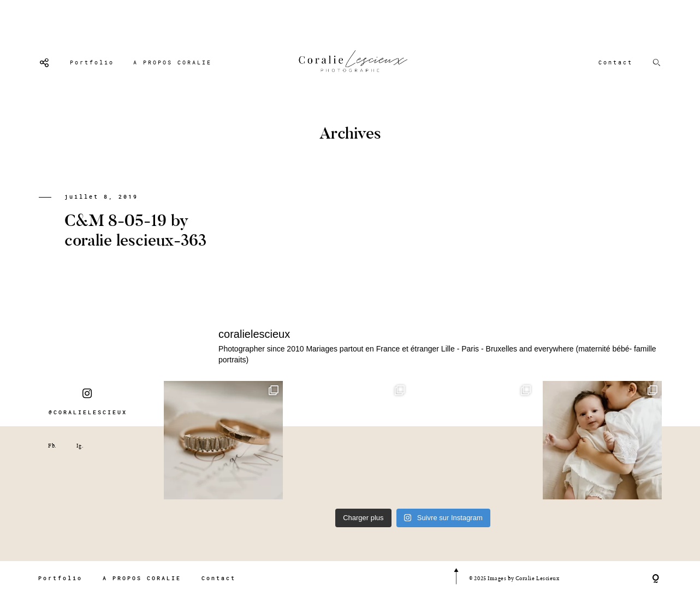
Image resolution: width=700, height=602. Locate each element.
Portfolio (92, 62)
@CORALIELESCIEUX (88, 402)
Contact (616, 62)
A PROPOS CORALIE (173, 62)
